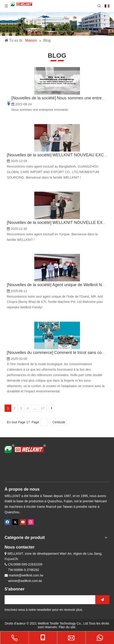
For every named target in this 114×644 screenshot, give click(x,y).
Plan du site (67, 627)
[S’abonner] (102, 600)
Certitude (59, 422)
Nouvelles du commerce (30, 353)
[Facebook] (7, 522)
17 (43, 408)
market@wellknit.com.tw (26, 575)
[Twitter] (15, 522)
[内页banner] (57, 24)
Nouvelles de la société (34, 98)
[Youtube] (23, 522)
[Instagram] (31, 522)
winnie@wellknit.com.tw (25, 581)
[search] (49, 600)
